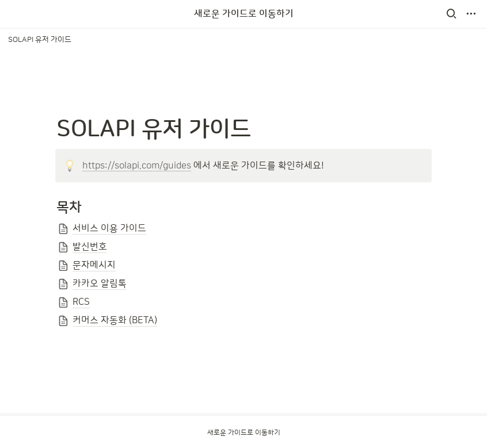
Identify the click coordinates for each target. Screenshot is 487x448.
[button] (451, 14)
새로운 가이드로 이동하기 (244, 14)
